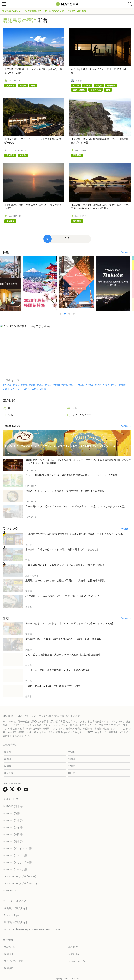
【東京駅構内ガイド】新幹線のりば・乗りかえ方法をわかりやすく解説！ (65, 565)
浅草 (17, 385)
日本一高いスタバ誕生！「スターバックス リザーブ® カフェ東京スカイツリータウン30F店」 (76, 506)
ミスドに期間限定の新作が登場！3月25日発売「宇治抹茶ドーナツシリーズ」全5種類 (71, 475)
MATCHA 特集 (77, 11)
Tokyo (90, 385)
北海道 (72, 759)
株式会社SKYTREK (18, 150)
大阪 (33, 385)
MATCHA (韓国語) (13, 834)
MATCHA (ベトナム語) (16, 855)
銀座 (73, 385)
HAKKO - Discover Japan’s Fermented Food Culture (32, 929)
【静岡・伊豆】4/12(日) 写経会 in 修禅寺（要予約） (54, 686)
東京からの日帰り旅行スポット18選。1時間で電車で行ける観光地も (62, 549)
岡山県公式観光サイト (16, 908)
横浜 (36, 389)
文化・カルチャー (79, 415)
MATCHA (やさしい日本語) (18, 862)
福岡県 (8, 766)
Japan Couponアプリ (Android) (20, 884)
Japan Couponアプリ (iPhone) (20, 876)
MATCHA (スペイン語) (16, 869)
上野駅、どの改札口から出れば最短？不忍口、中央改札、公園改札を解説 (65, 581)
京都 (25, 385)
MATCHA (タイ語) (13, 827)
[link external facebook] (6, 791)
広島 (81, 385)
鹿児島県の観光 (11, 11)
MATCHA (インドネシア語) (18, 848)
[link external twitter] (13, 791)
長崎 (123, 385)
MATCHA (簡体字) (13, 841)
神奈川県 (9, 773)
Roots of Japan (12, 915)
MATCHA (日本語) (13, 806)
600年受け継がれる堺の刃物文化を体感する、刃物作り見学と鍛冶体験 (63, 639)
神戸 (115, 385)
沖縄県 (72, 766)
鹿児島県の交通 (55, 11)
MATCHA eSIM (11, 891)
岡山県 (72, 773)
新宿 (44, 389)
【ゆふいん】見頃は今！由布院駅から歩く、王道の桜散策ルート (60, 670)
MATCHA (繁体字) (13, 820)
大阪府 (72, 752)
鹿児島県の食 (33, 11)
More (125, 252)
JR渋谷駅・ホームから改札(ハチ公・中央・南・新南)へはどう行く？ (62, 596)
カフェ (8, 385)
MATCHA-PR (15, 81)
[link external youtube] (27, 791)
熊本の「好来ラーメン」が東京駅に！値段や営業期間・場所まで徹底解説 (65, 491)
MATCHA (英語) (12, 813)
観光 (8, 415)
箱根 (7, 389)
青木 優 (79, 81)
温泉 (41, 385)
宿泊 (57, 385)
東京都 (8, 752)
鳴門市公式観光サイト (16, 922)
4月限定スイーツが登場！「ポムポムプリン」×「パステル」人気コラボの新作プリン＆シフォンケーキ (60, 446)
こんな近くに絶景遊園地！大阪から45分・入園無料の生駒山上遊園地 (63, 655)
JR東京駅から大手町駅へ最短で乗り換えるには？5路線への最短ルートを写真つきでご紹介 (74, 534)
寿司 (49, 385)
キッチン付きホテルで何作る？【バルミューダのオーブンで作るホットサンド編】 (70, 623)
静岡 (28, 389)
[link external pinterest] (20, 791)
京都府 (8, 759)
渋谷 (107, 385)
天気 (65, 385)
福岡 (99, 385)
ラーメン (17, 389)
